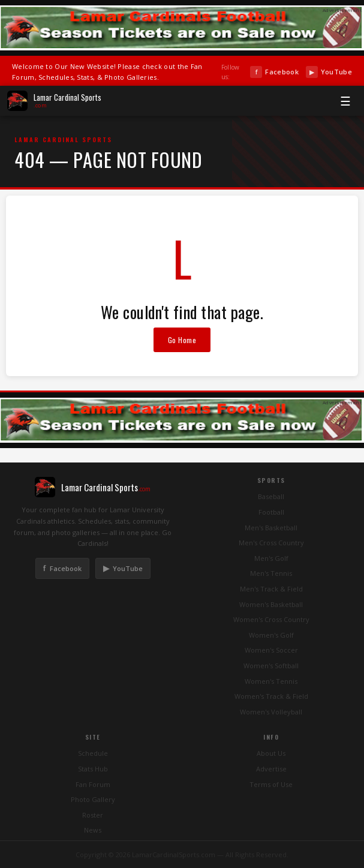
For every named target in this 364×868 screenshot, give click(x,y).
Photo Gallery (93, 799)
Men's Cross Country (271, 543)
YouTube (329, 72)
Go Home (182, 340)
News (93, 830)
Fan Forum (93, 784)
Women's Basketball (271, 604)
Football (271, 512)
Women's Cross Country (271, 619)
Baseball (271, 496)
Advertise (271, 769)
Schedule (93, 753)
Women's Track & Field (271, 696)
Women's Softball (271, 666)
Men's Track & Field (271, 589)
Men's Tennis (271, 573)
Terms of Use (271, 784)
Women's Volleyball (271, 712)
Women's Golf (271, 635)
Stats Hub (93, 769)
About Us (271, 753)
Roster (93, 815)
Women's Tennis (271, 681)
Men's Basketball (271, 528)
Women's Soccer (271, 650)
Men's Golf (271, 558)
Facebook (274, 72)
